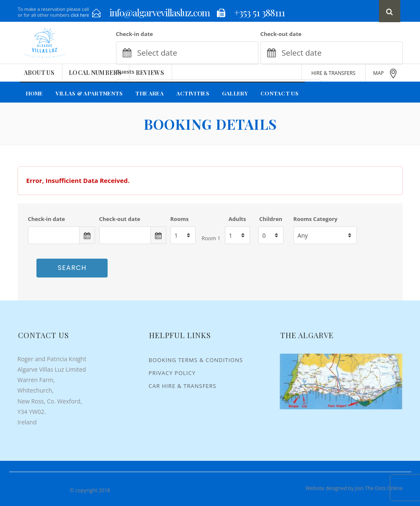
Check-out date (281, 34)
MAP (386, 73)
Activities (193, 93)
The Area (149, 93)
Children (271, 219)
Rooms (180, 219)
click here (80, 15)
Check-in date (135, 34)
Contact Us (280, 93)
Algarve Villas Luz (41, 490)
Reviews (150, 73)
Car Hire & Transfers (183, 386)
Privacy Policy (172, 373)
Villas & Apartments (89, 93)
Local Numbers (95, 73)
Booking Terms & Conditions (196, 360)
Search (72, 268)
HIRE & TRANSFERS (334, 73)
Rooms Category (316, 219)
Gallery (235, 93)
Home (35, 93)
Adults (237, 219)
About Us (39, 73)
